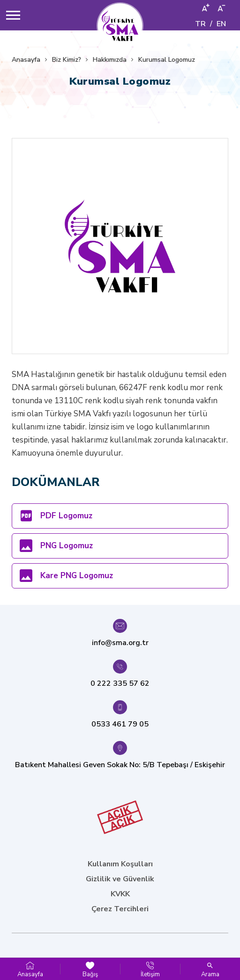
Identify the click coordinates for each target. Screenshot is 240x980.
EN (221, 24)
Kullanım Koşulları (120, 864)
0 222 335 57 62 (120, 683)
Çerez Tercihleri (120, 909)
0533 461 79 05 (120, 724)
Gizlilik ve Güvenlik (120, 879)
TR (200, 24)
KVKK (120, 894)
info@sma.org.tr (120, 643)
